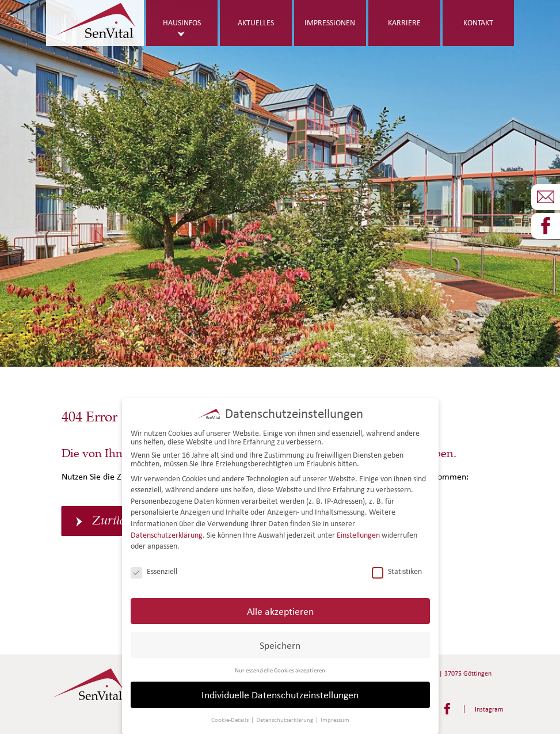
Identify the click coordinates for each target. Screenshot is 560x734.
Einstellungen (358, 535)
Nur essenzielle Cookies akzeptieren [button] (280, 670)
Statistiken (397, 571)
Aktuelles (256, 23)
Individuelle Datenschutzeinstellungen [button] (280, 695)
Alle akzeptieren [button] (280, 611)
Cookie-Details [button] (231, 720)
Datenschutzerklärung (167, 535)
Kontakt (478, 23)
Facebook (447, 709)
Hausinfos (182, 23)
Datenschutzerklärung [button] (285, 720)
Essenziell (154, 571)
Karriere (404, 23)
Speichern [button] (280, 644)
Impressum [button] (335, 720)
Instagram (489, 709)
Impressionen (330, 23)
